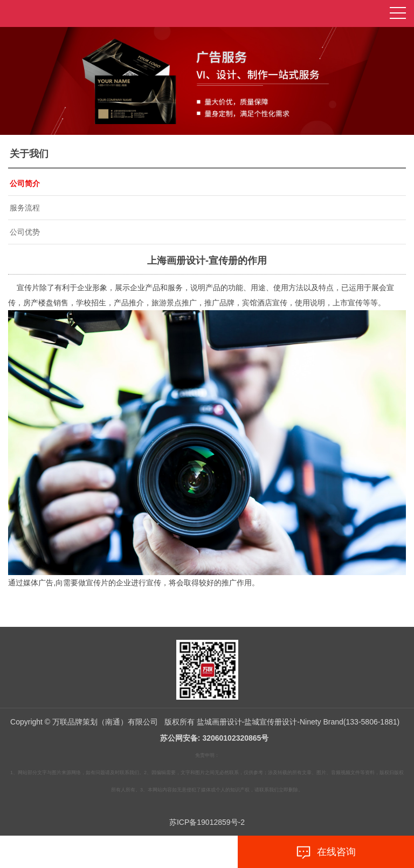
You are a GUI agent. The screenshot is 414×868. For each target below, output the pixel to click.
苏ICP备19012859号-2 (207, 822)
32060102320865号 (235, 738)
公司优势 (25, 232)
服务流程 (25, 208)
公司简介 (25, 183)
